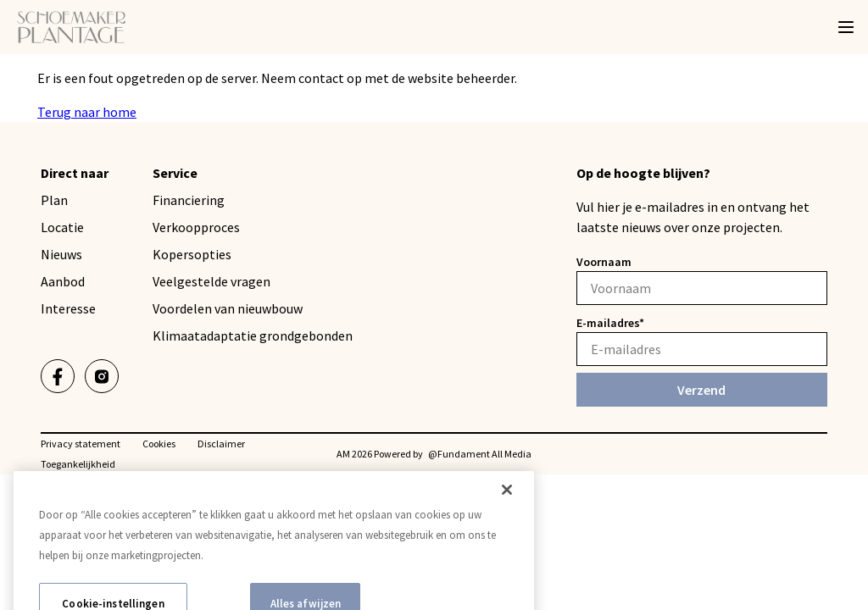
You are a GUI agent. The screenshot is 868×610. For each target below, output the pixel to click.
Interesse (68, 308)
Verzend (701, 390)
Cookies (159, 444)
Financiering (189, 200)
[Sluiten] (507, 503)
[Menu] (846, 27)
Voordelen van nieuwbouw (228, 308)
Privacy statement (81, 444)
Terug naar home (87, 112)
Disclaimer (221, 444)
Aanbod (63, 281)
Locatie (62, 227)
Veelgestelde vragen (211, 281)
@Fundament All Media (480, 454)
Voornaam (604, 262)
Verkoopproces (196, 227)
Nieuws (61, 254)
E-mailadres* (610, 323)
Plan (54, 200)
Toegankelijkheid (78, 464)
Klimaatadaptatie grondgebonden (253, 335)
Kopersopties (192, 254)
